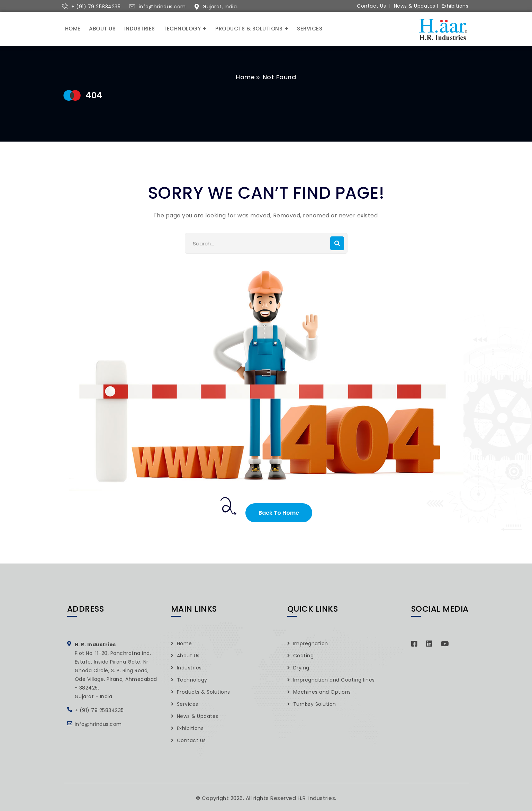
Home (246, 77)
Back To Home (279, 513)
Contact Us (371, 6)
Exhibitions (455, 6)
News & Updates (415, 6)
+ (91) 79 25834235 (96, 7)
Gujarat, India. (220, 7)
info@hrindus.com (162, 7)
